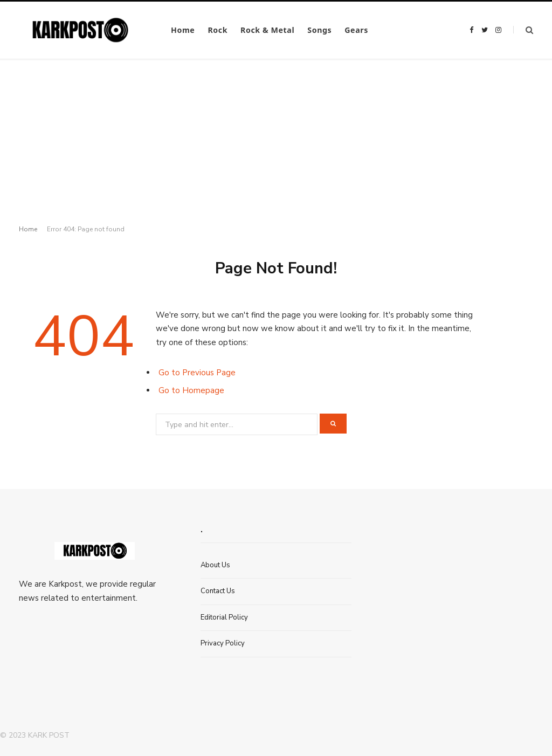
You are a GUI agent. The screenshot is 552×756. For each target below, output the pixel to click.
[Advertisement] (276, 140)
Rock (218, 30)
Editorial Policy (224, 617)
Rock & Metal (267, 30)
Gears (356, 30)
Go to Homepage (191, 390)
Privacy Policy (223, 643)
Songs (319, 30)
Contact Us (218, 591)
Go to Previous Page (197, 373)
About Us (215, 565)
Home (183, 30)
